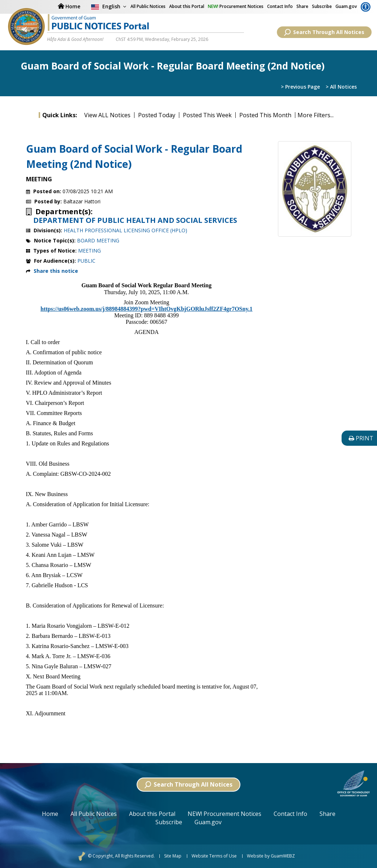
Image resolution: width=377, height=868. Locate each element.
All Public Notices (94, 814)
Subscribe (322, 6)
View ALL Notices (107, 115)
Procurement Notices (236, 6)
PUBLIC (86, 261)
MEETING (89, 251)
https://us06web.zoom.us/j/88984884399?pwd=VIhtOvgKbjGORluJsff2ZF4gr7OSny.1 (147, 309)
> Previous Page (300, 87)
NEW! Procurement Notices (224, 814)
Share (302, 6)
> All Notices (341, 87)
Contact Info (280, 6)
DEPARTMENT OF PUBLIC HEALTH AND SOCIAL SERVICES (135, 220)
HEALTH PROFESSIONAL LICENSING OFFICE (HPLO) (125, 230)
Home (50, 814)
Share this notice (56, 271)
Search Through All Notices (324, 32)
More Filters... (316, 115)
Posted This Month (265, 115)
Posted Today (157, 115)
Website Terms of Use (214, 856)
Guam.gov (346, 6)
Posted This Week (207, 115)
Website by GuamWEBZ (271, 856)
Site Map (173, 856)
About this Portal (187, 6)
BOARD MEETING (98, 240)
